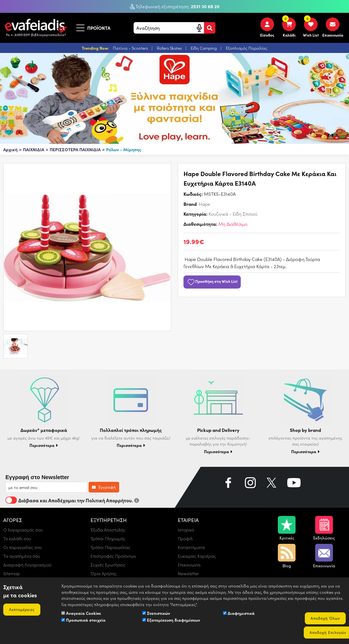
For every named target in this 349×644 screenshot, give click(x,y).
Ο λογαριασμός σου (23, 530)
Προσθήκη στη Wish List (212, 281)
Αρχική (10, 149)
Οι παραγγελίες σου (23, 547)
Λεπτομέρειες (22, 609)
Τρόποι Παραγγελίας (110, 547)
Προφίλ (185, 538)
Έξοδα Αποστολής (108, 530)
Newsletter (188, 573)
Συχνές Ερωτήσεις (108, 565)
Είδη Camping (204, 48)
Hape (204, 204)
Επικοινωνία (189, 565)
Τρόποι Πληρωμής (108, 538)
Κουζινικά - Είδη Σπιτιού (233, 214)
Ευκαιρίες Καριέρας (197, 556)
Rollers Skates (170, 48)
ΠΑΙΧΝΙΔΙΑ (34, 149)
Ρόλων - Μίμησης (124, 149)
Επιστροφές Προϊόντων (113, 556)
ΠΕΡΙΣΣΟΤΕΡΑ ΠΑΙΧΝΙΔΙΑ (75, 149)
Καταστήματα (191, 547)
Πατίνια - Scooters (131, 48)
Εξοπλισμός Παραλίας (246, 48)
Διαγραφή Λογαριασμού (27, 565)
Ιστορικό (186, 530)
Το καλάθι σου (17, 538)
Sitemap (12, 573)
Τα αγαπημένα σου (22, 556)
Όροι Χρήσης (104, 573)
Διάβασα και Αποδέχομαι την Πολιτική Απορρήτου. (72, 500)
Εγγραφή (104, 487)
